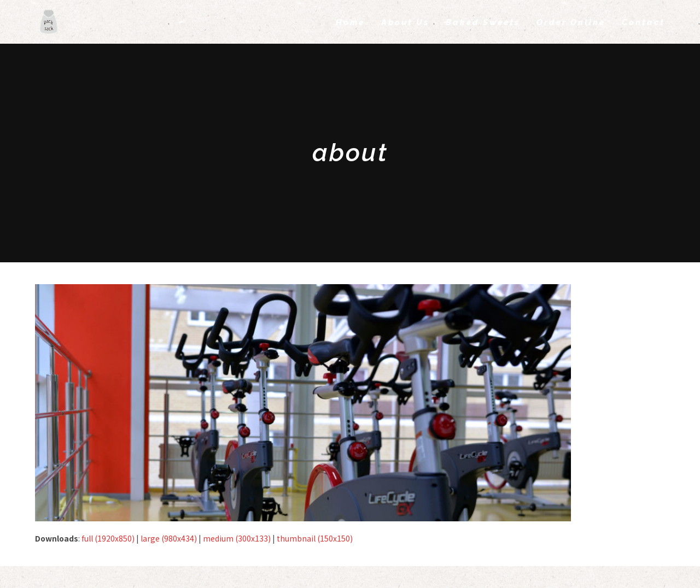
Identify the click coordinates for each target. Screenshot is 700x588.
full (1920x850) (108, 538)
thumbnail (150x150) (315, 538)
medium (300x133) (237, 538)
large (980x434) (169, 538)
